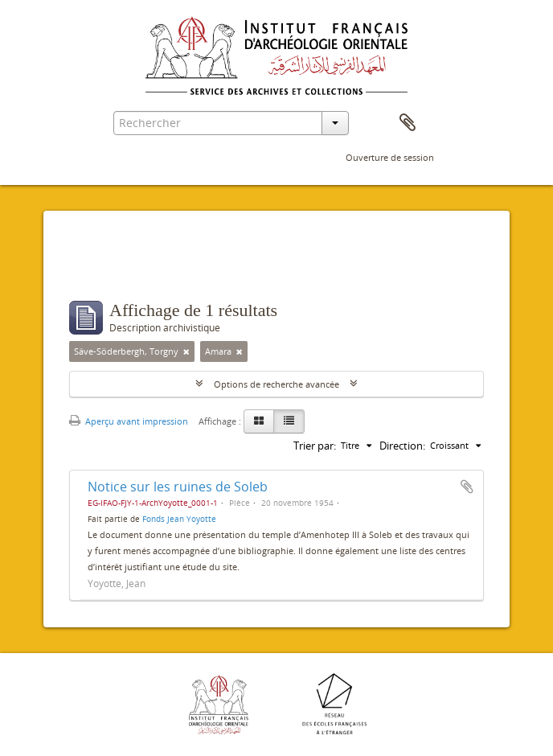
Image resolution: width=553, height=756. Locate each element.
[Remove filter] (186, 351)
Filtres (107, 269)
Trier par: (315, 446)
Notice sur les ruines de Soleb (178, 487)
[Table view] (289, 421)
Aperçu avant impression (129, 421)
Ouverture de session (390, 157)
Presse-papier (408, 123)
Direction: (402, 446)
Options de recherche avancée (276, 384)
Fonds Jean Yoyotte (179, 519)
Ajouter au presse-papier (467, 487)
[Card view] (259, 421)
